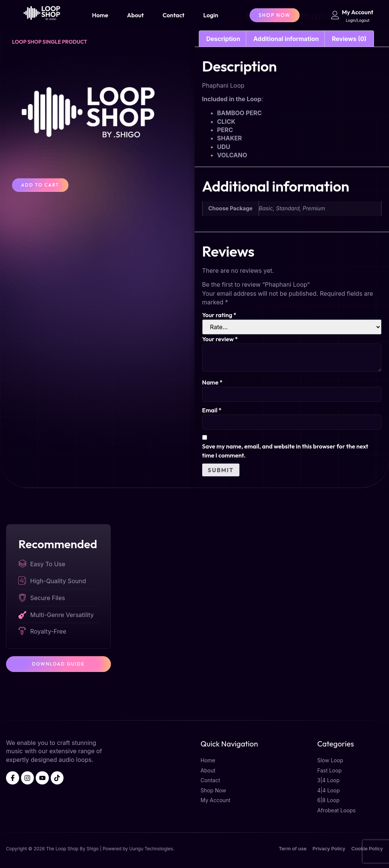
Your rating (219, 315)
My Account (358, 12)
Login (211, 15)
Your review (220, 339)
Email (212, 410)
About (135, 15)
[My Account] (335, 15)
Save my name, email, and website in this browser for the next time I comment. (285, 451)
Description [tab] (223, 39)
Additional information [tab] (286, 39)
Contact (173, 15)
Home (100, 15)
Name (213, 382)
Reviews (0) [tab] (349, 39)
